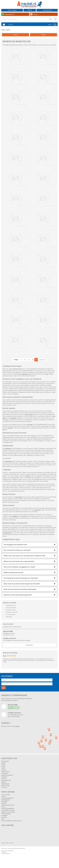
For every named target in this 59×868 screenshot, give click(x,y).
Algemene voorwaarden (8, 813)
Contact (30, 646)
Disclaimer (4, 853)
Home (3, 31)
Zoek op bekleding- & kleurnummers (12, 822)
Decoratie (4, 788)
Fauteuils (4, 771)
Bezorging (4, 802)
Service (3, 808)
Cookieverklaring (6, 815)
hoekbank (8, 449)
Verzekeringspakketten (8, 809)
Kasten (3, 766)
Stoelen (3, 767)
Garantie (4, 804)
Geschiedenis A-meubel (8, 811)
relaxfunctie (25, 375)
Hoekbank (4, 778)
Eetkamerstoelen (6, 781)
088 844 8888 (8, 632)
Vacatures (4, 818)
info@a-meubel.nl (9, 639)
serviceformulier (7, 534)
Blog (3, 820)
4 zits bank (10, 429)
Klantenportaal (47, 10)
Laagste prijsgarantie (7, 799)
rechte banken (29, 415)
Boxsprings (4, 774)
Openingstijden (6, 801)
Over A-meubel (12, 10)
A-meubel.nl (22, 849)
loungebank (8, 462)
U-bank (27, 477)
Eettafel (4, 783)
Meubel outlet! (5, 773)
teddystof (15, 517)
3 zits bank (30, 425)
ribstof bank (18, 498)
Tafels (3, 769)
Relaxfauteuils (5, 785)
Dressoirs (4, 780)
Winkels (30, 10)
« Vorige (16, 361)
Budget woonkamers (7, 776)
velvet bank (37, 511)
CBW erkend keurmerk (8, 806)
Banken (3, 764)
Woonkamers (5, 762)
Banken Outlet (5, 786)
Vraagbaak (4, 816)
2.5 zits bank (13, 419)
